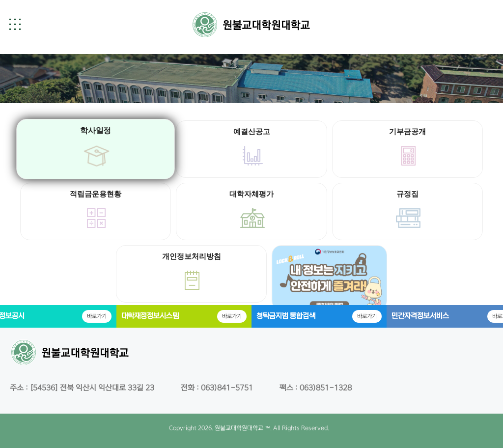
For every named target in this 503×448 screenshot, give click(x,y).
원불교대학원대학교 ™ (242, 428)
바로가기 (97, 316)
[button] (15, 24)
